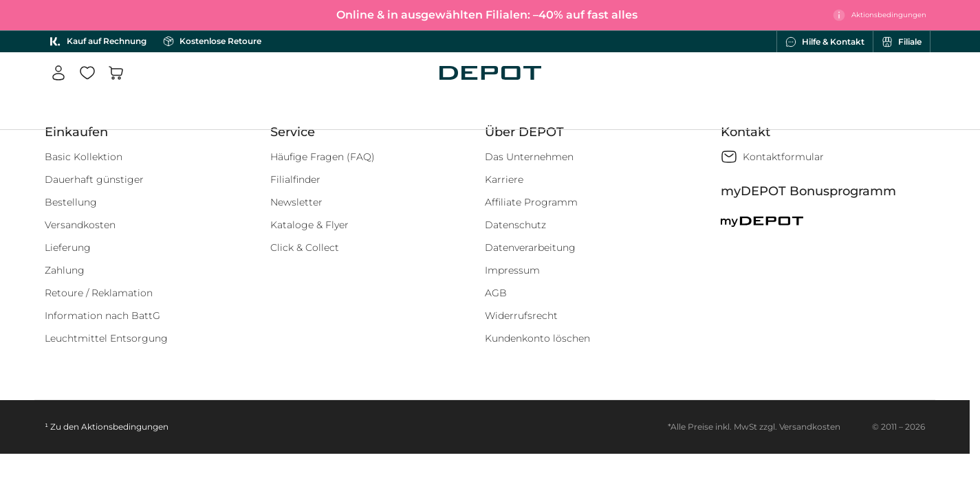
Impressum (512, 270)
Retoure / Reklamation (99, 293)
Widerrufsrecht (521, 316)
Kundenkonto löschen (537, 338)
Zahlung (65, 270)
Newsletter (296, 202)
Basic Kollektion (84, 157)
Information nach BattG (102, 316)
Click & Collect (305, 247)
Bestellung (71, 202)
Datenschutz (515, 225)
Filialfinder (295, 179)
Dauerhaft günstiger (94, 179)
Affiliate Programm (531, 202)
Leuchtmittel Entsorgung (106, 338)
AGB (496, 293)
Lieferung (68, 247)
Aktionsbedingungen (125, 427)
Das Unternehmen (529, 157)
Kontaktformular (783, 157)
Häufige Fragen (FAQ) (323, 157)
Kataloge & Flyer (309, 225)
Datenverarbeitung (530, 247)
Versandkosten (80, 225)
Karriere (504, 179)
